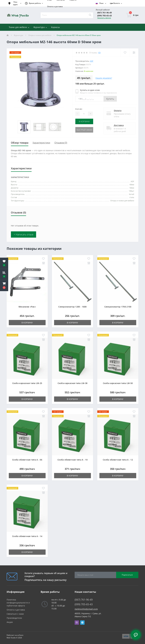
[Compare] (134, 53)
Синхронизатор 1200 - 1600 (72, 307)
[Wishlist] (125, 53)
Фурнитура (18, 35)
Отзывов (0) (61, 143)
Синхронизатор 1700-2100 (118, 307)
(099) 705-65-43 (105, 16)
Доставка (119, 125)
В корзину (84, 121)
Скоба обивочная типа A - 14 (27, 536)
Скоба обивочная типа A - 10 (72, 460)
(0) (99, 53)
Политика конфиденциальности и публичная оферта (18, 603)
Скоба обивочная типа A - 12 (118, 460)
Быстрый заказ (84, 130)
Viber (77, 623)
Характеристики (41, 143)
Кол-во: (79, 109)
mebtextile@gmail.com (86, 609)
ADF (92, 61)
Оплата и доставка (55, 6)
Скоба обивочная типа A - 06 (27, 460)
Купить (110, 99)
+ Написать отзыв (24, 234)
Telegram (82, 623)
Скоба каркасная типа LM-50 (118, 383)
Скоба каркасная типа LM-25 (27, 383)
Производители (14, 618)
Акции (10, 622)
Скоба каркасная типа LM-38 (73, 383)
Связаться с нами (15, 614)
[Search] (90, 15)
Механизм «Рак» (27, 307)
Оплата (118, 111)
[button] (4, 286)
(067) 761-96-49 (105, 13)
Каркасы (55, 27)
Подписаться (127, 575)
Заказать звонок (104, 18)
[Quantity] (84, 114)
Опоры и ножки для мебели (40, 35)
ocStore (20, 635)
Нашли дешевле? (104, 78)
